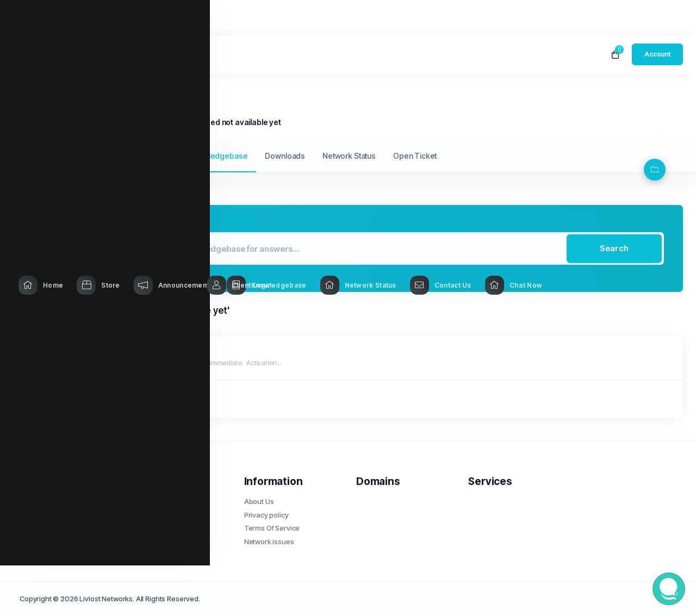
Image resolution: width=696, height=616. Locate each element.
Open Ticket (415, 156)
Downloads (285, 156)
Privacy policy (266, 515)
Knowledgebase (97, 122)
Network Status (349, 156)
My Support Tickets (62, 156)
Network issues (269, 542)
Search (614, 248)
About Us (259, 501)
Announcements (142, 156)
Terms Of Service (272, 528)
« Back (53, 399)
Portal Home (40, 122)
